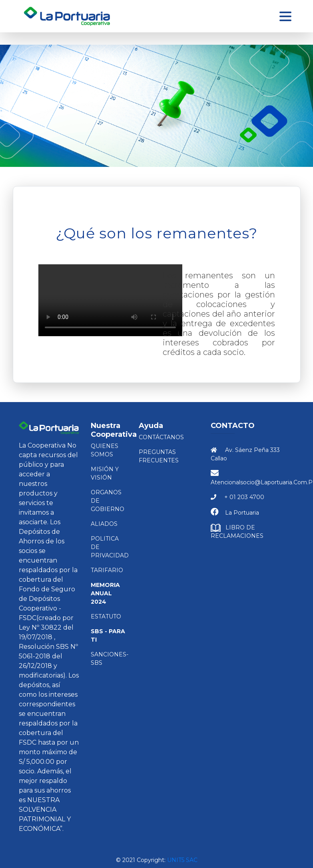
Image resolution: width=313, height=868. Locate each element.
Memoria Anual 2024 (105, 593)
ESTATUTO (106, 616)
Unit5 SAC (182, 860)
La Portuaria (242, 513)
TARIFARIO (107, 570)
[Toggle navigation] (285, 16)
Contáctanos (161, 437)
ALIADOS (104, 524)
